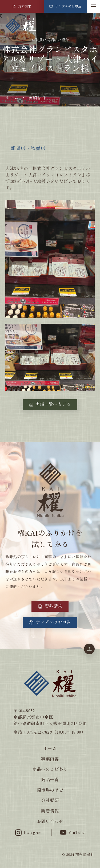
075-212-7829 (39, 732)
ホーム (12, 98)
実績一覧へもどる (50, 404)
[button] (94, 6)
